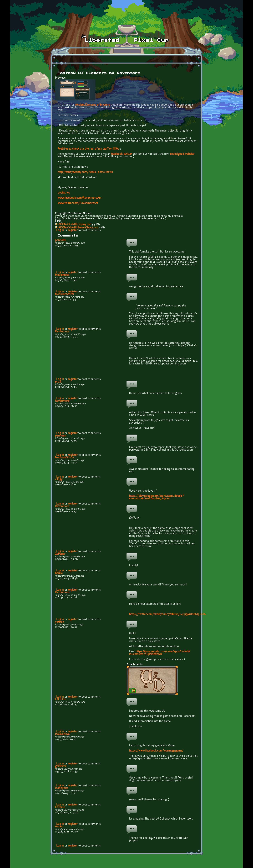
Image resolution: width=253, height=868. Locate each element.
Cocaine (60, 807)
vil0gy (59, 479)
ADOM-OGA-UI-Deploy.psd (75, 225)
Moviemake (62, 275)
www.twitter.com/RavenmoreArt (78, 203)
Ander (59, 827)
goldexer (61, 766)
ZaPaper (60, 554)
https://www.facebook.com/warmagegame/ (156, 751)
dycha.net (64, 193)
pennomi (61, 240)
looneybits (61, 788)
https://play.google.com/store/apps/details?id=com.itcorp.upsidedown (160, 653)
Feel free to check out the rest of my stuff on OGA (88, 149)
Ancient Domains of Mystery (93, 105)
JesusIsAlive (62, 734)
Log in (60, 230)
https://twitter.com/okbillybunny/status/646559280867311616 (167, 614)
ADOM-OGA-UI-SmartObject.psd (78, 228)
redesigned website (182, 154)
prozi (58, 382)
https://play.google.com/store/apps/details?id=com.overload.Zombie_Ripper (156, 497)
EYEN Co (60, 700)
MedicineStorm (64, 294)
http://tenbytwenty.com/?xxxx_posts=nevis (85, 172)
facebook (117, 154)
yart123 (59, 622)
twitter (128, 154)
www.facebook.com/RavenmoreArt (79, 198)
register (73, 230)
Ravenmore (62, 332)
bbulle (59, 573)
